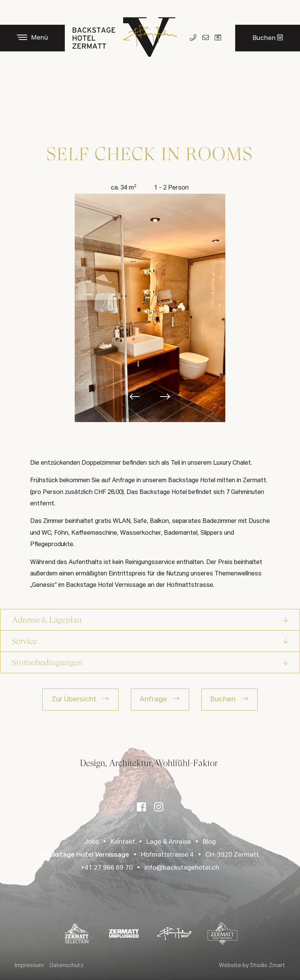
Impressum (29, 965)
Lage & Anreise (169, 842)
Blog (209, 842)
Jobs (91, 842)
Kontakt (123, 842)
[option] (150, 308)
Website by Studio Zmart (252, 965)
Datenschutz (67, 965)
